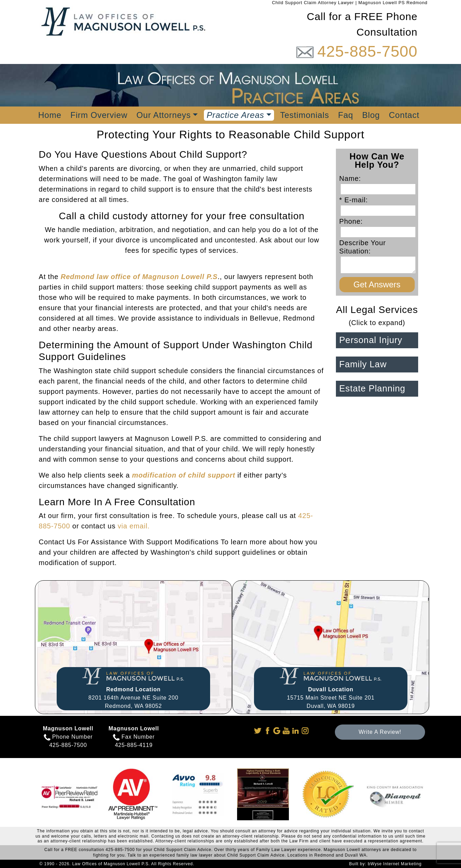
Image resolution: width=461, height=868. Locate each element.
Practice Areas (235, 115)
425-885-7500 (367, 51)
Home (50, 115)
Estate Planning (372, 388)
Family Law (363, 364)
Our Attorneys (164, 115)
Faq (346, 115)
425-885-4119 (134, 745)
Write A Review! (380, 732)
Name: (352, 178)
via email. (134, 526)
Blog (371, 115)
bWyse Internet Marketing (395, 864)
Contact (404, 115)
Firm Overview (99, 115)
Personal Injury (371, 340)
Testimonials (305, 115)
